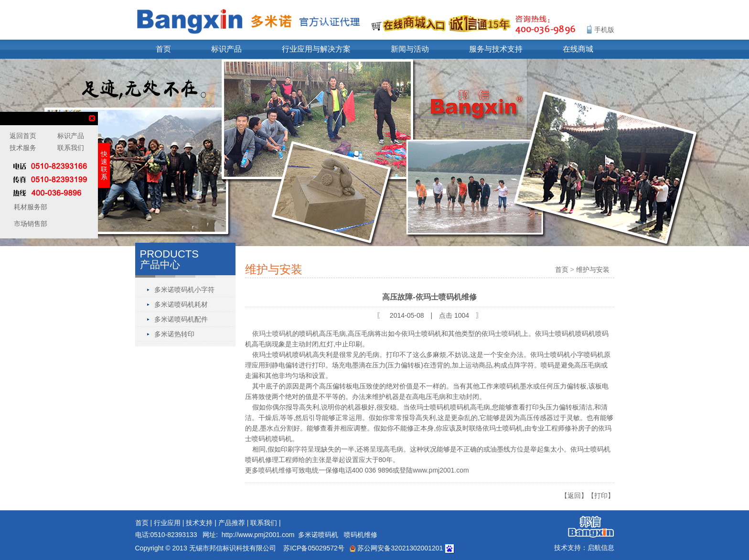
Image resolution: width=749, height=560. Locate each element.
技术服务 (23, 148)
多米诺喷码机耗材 (181, 304)
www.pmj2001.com (441, 470)
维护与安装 (593, 269)
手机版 (604, 30)
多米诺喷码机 (318, 535)
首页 (163, 49)
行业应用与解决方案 (316, 49)
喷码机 (512, 334)
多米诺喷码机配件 (181, 319)
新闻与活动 (410, 49)
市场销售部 (30, 224)
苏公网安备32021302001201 (396, 548)
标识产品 (226, 49)
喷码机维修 (275, 470)
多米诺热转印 (174, 334)
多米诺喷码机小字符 (184, 290)
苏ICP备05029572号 (314, 548)
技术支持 (199, 523)
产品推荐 (232, 523)
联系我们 (264, 523)
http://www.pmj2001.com (258, 535)
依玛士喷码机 (272, 334)
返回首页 (23, 136)
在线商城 (578, 49)
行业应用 (167, 523)
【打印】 (601, 495)
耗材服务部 (30, 207)
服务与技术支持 (496, 49)
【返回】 (574, 495)
